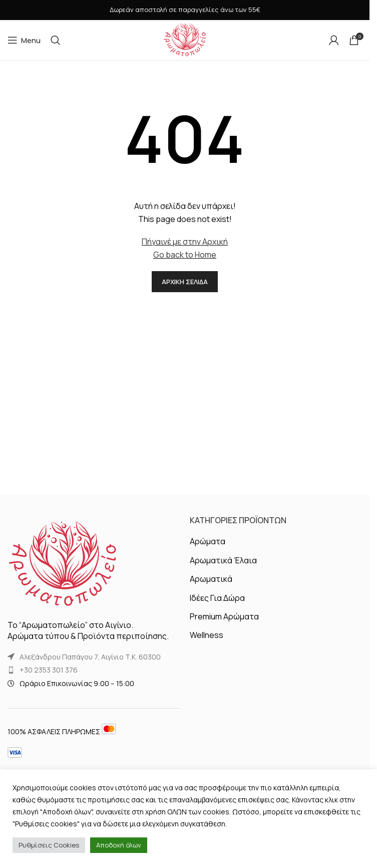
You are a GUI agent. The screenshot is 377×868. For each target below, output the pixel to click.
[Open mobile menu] (24, 40)
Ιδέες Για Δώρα (217, 598)
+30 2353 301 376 (49, 670)
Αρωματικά (211, 579)
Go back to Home (185, 255)
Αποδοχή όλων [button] (119, 845)
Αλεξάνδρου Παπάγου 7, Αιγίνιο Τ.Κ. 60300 (90, 657)
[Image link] (63, 564)
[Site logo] (185, 39)
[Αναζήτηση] (56, 40)
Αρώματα (208, 541)
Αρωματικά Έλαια (223, 560)
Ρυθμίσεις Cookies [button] (49, 845)
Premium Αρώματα (224, 616)
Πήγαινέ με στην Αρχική (185, 242)
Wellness (207, 635)
